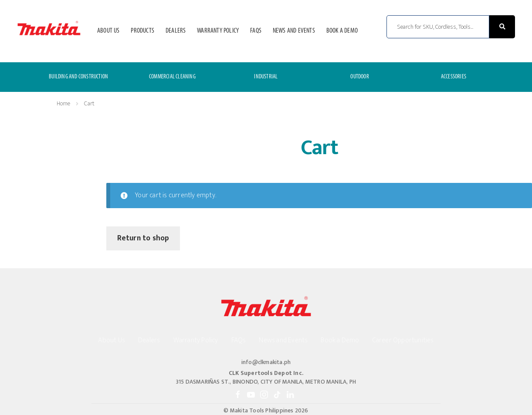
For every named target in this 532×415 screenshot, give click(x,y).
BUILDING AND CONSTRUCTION (78, 77)
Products (142, 31)
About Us (108, 31)
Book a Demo (342, 31)
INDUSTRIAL (266, 77)
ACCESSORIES (454, 77)
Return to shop (143, 238)
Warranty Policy (218, 31)
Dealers (176, 31)
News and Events (294, 31)
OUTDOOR (359, 77)
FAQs (256, 31)
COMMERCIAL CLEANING (172, 77)
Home (64, 103)
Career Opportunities (403, 340)
